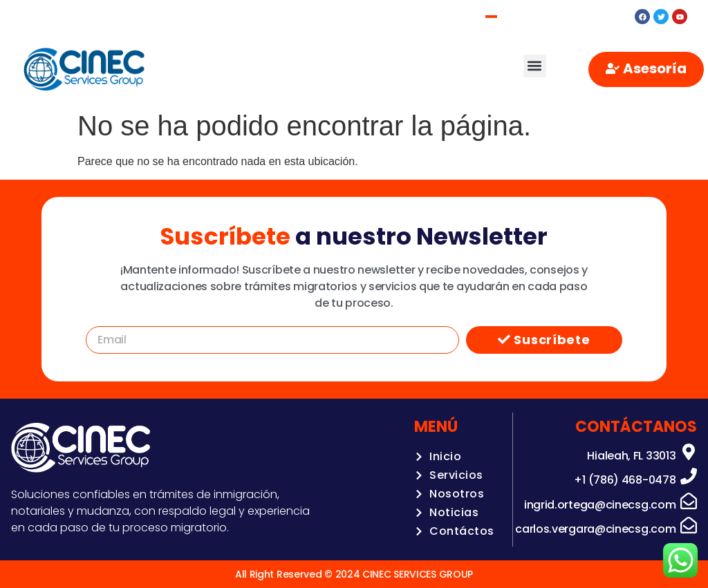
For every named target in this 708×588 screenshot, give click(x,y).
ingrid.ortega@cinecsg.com (600, 505)
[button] (535, 66)
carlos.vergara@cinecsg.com (595, 529)
